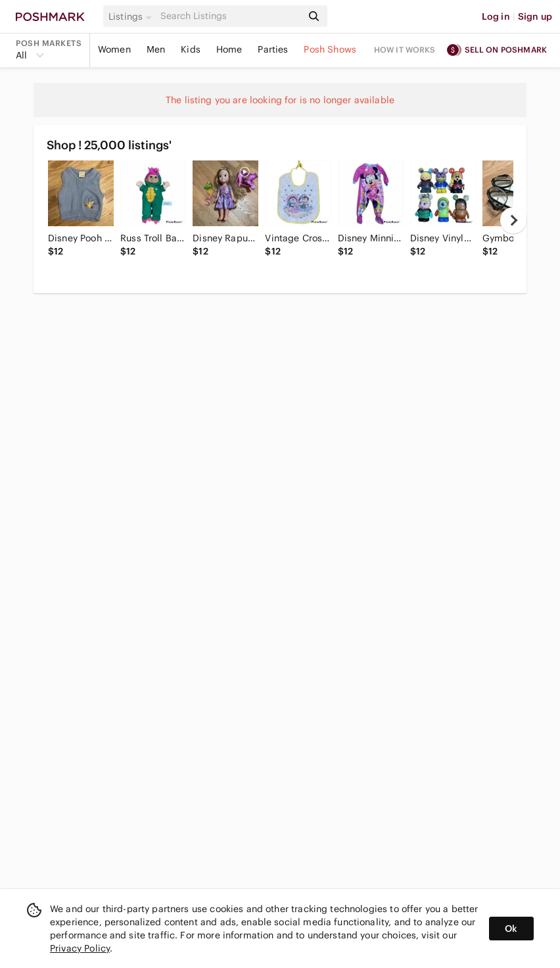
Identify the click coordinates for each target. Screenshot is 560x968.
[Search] (230, 16)
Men (156, 49)
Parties (273, 49)
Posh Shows (330, 49)
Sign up (535, 16)
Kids (191, 49)
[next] (513, 220)
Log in (496, 16)
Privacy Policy (80, 948)
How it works (405, 50)
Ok (511, 929)
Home (229, 49)
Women (114, 49)
